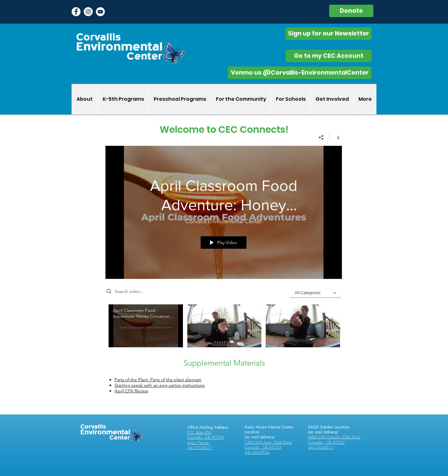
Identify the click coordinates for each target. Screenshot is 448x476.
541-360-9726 (257, 452)
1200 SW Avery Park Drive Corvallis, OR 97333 (268, 445)
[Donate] (351, 11)
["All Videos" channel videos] (224, 330)
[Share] (321, 137)
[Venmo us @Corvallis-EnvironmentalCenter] (300, 73)
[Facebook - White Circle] (76, 12)
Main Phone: (199, 443)
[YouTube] (100, 12)
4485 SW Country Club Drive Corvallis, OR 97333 (334, 439)
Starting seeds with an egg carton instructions (160, 385)
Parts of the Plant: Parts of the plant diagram (158, 380)
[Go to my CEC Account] (329, 56)
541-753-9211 (200, 448)
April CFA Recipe (131, 391)
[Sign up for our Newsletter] (329, 34)
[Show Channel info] (336, 137)
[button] (123, 99)
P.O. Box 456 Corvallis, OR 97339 (205, 435)
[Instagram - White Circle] (88, 12)
